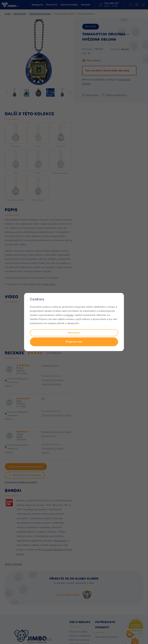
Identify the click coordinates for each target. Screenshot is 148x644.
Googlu (70, 315)
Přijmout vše (74, 342)
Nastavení (74, 333)
